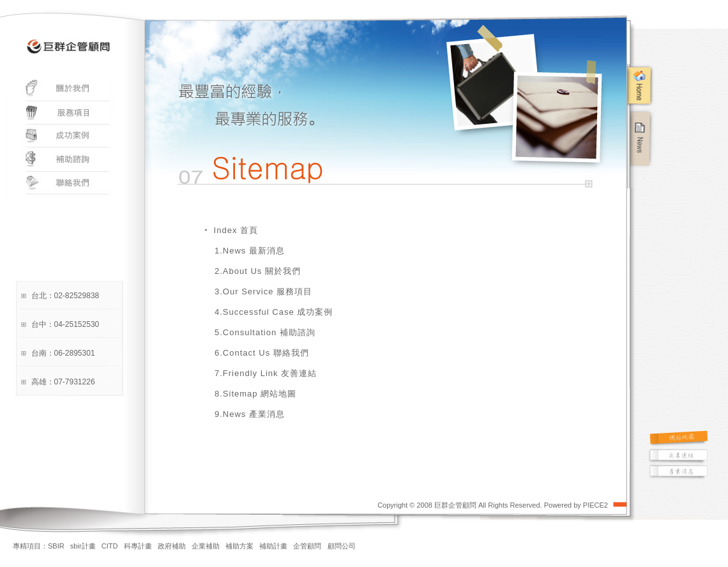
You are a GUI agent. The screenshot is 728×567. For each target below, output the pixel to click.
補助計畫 (273, 546)
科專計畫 (138, 546)
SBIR (56, 546)
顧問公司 (342, 546)
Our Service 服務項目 (268, 291)
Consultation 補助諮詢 (269, 332)
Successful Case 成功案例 (278, 312)
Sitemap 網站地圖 (260, 394)
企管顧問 (307, 546)
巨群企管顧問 (455, 505)
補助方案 (239, 546)
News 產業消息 (254, 414)
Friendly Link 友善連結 (270, 373)
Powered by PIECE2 (576, 505)
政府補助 (172, 546)
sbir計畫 (83, 546)
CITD (110, 546)
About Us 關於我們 (262, 271)
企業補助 (206, 546)
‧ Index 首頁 (230, 230)
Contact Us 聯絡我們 (266, 353)
